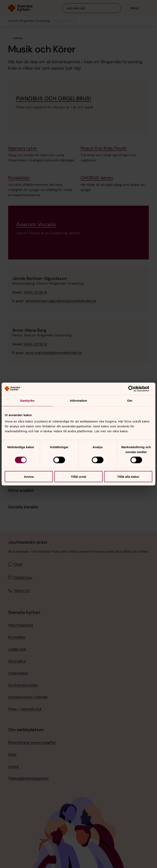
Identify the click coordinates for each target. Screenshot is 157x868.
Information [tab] (78, 400)
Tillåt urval (79, 477)
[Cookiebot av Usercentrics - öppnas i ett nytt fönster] (134, 389)
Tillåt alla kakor (128, 477)
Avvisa (29, 477)
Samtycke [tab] (27, 400)
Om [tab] (130, 400)
